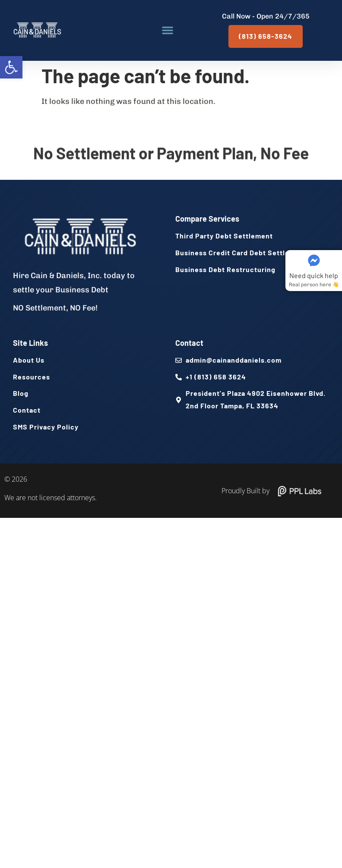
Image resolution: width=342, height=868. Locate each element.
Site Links (30, 343)
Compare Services (207, 219)
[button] (11, 67)
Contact (189, 343)
